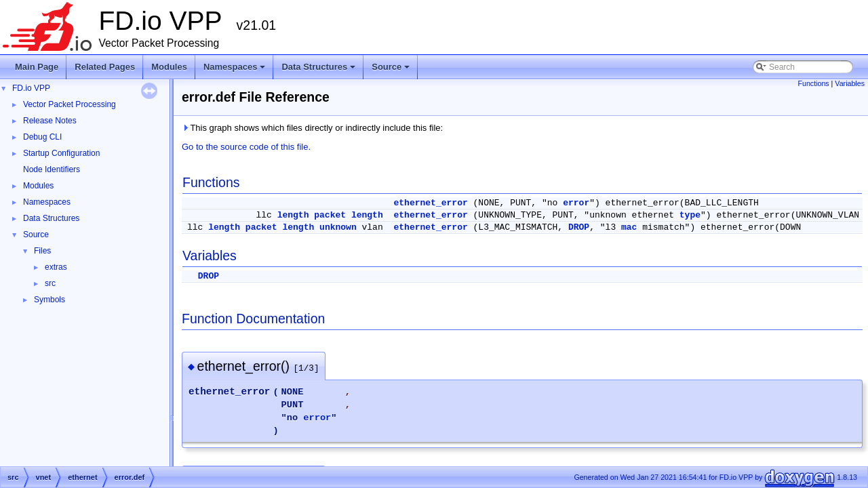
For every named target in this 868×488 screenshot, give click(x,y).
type (690, 215)
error (576, 203)
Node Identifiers (52, 169)
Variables (850, 83)
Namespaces (236, 70)
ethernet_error (431, 203)
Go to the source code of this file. (246, 147)
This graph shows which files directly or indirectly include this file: (312, 128)
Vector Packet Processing (70, 104)
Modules (169, 67)
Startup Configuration (61, 153)
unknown (338, 227)
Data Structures (319, 70)
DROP (579, 227)
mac (629, 227)
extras (56, 267)
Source (392, 70)
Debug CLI (42, 137)
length (293, 215)
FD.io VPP (31, 88)
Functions (813, 83)
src (50, 283)
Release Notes (50, 121)
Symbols (50, 300)
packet (330, 215)
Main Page (37, 67)
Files (42, 251)
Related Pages (105, 67)
